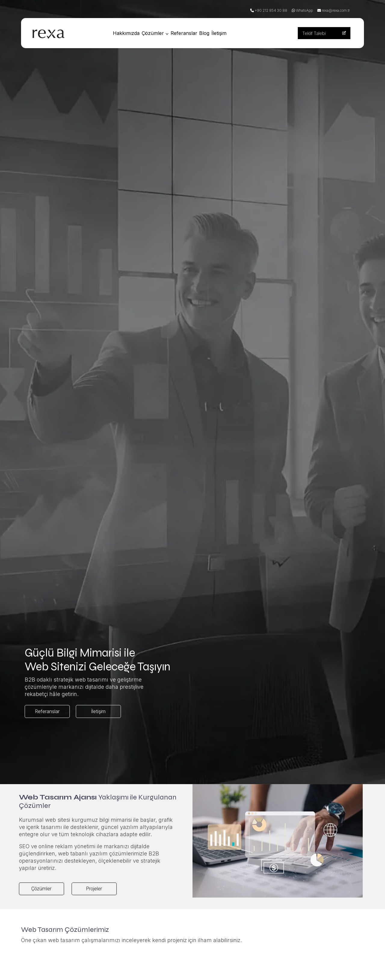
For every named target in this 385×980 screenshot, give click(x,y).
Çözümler (161, 33)
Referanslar (194, 33)
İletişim (237, 33)
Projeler (94, 889)
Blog (218, 33)
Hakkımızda (128, 33)
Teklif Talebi (324, 33)
